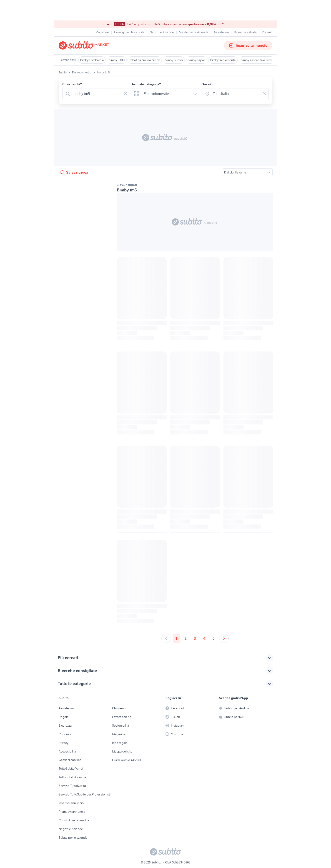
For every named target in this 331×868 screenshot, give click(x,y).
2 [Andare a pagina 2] (186, 638)
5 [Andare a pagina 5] (214, 638)
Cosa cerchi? (72, 84)
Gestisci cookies (70, 760)
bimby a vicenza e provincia (260, 60)
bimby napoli (197, 60)
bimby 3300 (117, 60)
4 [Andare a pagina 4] (204, 638)
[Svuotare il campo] (125, 94)
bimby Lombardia (92, 60)
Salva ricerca (74, 172)
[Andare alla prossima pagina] (224, 638)
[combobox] (97, 94)
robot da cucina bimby (145, 60)
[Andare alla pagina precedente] (166, 638)
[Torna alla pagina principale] (85, 45)
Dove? (207, 84)
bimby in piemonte (223, 60)
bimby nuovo (174, 60)
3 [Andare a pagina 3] (195, 638)
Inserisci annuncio (248, 45)
